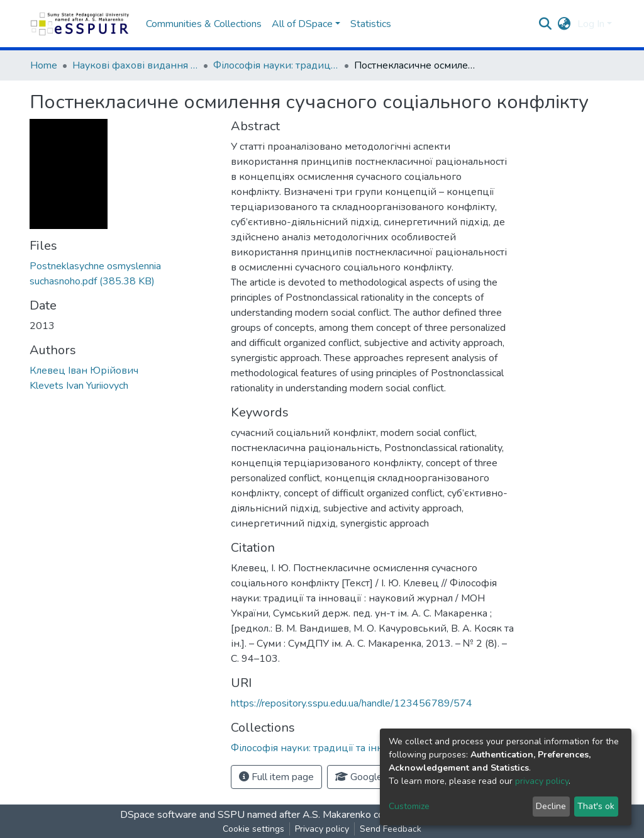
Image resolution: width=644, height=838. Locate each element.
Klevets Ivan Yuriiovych (79, 386)
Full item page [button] (276, 777)
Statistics (371, 24)
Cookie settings (253, 829)
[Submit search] (546, 24)
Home (44, 65)
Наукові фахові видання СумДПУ (135, 65)
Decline (551, 806)
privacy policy (542, 781)
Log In (591, 24)
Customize (409, 806)
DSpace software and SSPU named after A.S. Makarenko (246, 815)
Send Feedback (391, 829)
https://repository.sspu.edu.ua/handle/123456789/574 (352, 703)
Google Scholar (376, 777)
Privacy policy (322, 829)
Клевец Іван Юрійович (84, 371)
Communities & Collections (204, 24)
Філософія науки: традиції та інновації (276, 65)
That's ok (596, 806)
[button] (564, 24)
